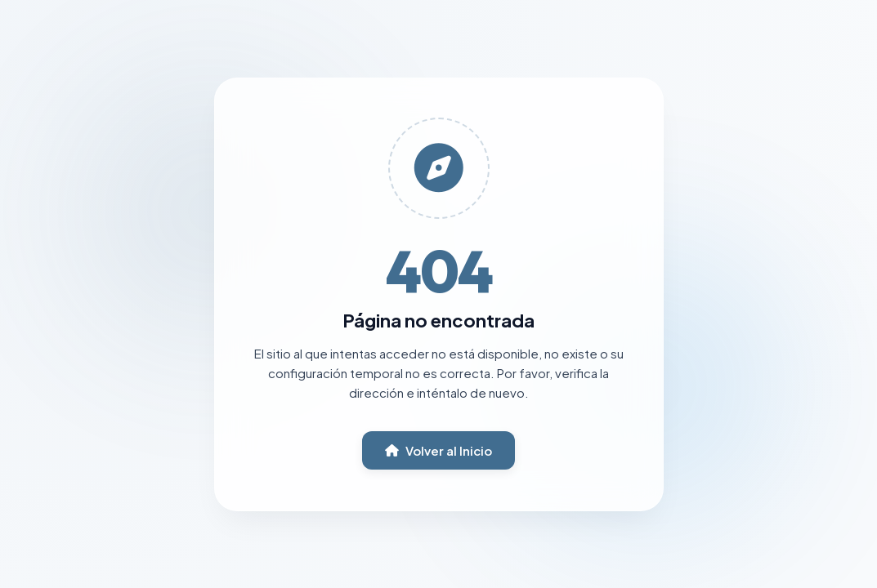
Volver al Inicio (438, 450)
